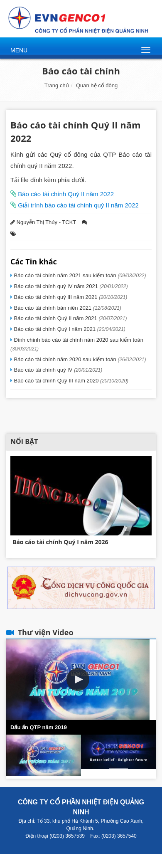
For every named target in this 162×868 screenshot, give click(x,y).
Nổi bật (24, 441)
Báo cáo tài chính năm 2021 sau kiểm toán (79, 275)
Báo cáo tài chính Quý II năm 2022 (65, 194)
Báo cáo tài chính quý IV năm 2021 (70, 286)
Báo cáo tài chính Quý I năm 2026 (60, 542)
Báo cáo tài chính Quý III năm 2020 (70, 381)
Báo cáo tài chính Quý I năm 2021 (69, 329)
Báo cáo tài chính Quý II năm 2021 (70, 318)
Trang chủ (57, 85)
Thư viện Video (46, 632)
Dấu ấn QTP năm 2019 (39, 727)
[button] (78, 679)
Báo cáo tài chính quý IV (57, 370)
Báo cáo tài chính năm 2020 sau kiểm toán (79, 359)
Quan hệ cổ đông (97, 85)
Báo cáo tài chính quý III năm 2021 (70, 297)
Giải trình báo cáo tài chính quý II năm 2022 (77, 205)
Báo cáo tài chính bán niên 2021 (67, 308)
